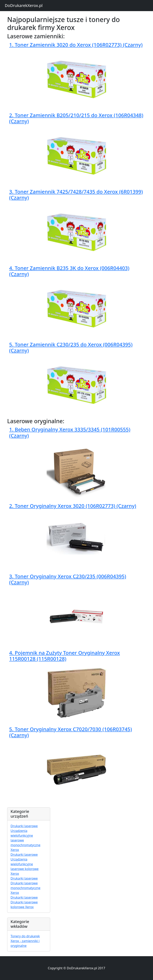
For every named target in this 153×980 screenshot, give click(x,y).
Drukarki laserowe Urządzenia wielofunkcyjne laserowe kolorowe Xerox (25, 864)
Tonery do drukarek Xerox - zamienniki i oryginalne (25, 941)
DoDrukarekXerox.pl (24, 5)
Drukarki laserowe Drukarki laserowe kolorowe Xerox (24, 902)
